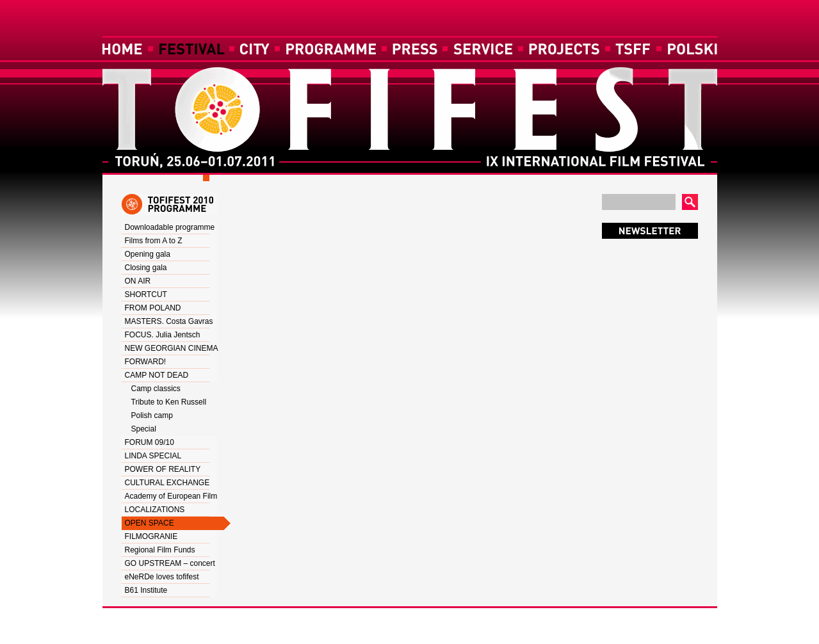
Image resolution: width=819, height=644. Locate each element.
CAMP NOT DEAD (157, 375)
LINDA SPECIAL (153, 456)
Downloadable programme (170, 227)
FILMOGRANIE (151, 536)
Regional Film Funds (160, 550)
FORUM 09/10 (150, 442)
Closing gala (146, 268)
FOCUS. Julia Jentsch (163, 335)
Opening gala (148, 254)
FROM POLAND (153, 308)
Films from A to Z (154, 241)
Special (144, 429)
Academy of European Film (171, 496)
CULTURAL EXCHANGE (167, 483)
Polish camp (152, 415)
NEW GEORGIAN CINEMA (172, 348)
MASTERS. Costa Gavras (169, 321)
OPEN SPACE (150, 523)
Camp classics (156, 389)
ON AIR (138, 281)
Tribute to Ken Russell (169, 402)
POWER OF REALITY (163, 469)
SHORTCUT (146, 294)
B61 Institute (146, 590)
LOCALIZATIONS (155, 510)
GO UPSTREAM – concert (170, 563)
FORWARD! (146, 362)
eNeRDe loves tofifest (162, 577)
